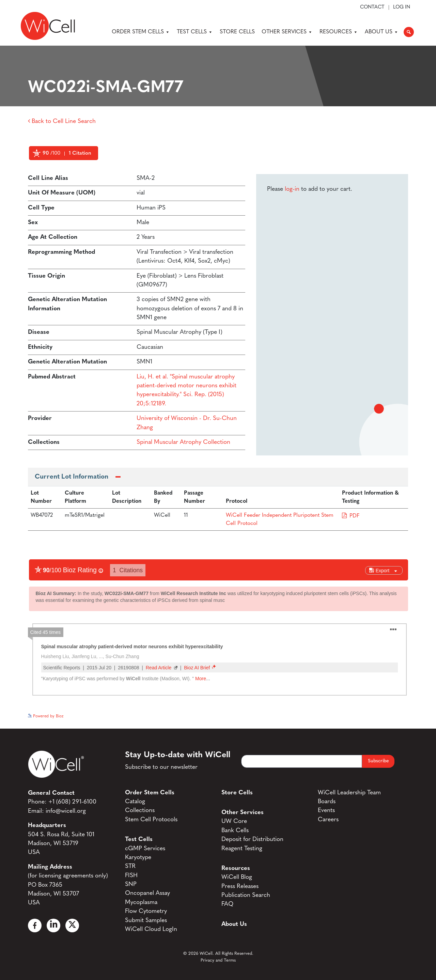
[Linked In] (53, 925)
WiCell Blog (237, 877)
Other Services (287, 32)
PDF (355, 516)
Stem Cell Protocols (151, 820)
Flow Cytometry (146, 911)
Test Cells (195, 32)
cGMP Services (145, 849)
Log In (402, 7)
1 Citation (80, 153)
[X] (72, 925)
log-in (292, 189)
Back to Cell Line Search (62, 121)
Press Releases (240, 886)
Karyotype (138, 858)
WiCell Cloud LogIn (151, 929)
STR (130, 866)
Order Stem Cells (141, 32)
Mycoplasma (141, 903)
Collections (140, 811)
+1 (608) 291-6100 (72, 802)
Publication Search (246, 895)
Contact (372, 7)
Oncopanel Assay (147, 893)
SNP (131, 884)
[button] (409, 32)
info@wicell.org (66, 811)
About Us (382, 32)
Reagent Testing (242, 849)
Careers (328, 820)
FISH (131, 876)
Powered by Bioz (43, 170)
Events (326, 811)
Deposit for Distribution (252, 839)
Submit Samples (146, 921)
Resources (339, 32)
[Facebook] (35, 925)
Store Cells (237, 32)
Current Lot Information (72, 477)
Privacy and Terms (218, 960)
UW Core (234, 821)
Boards (327, 802)
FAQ (227, 904)
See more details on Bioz (385, 715)
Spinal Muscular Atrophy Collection (183, 442)
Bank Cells (235, 831)
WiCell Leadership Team (349, 793)
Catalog (135, 802)
